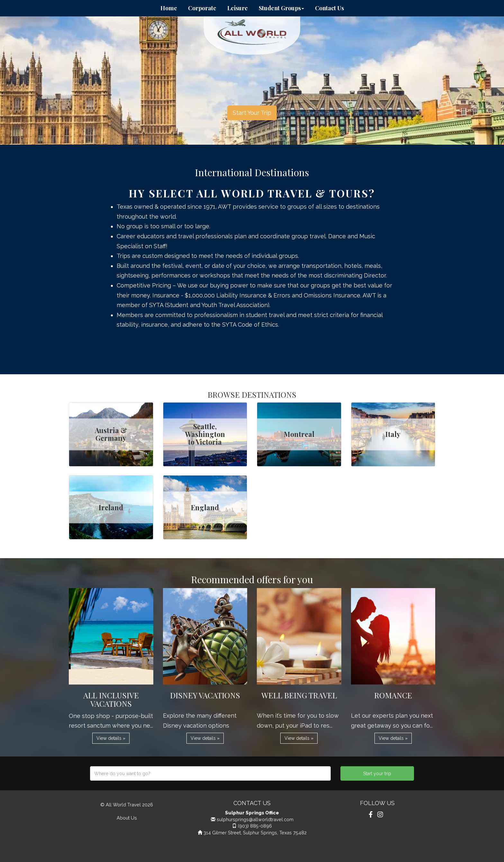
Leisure (238, 8)
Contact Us (329, 8)
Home (169, 8)
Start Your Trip (252, 113)
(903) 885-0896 (255, 826)
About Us (127, 818)
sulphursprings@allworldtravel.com (255, 819)
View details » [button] (111, 738)
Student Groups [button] (281, 8)
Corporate (202, 8)
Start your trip (377, 774)
